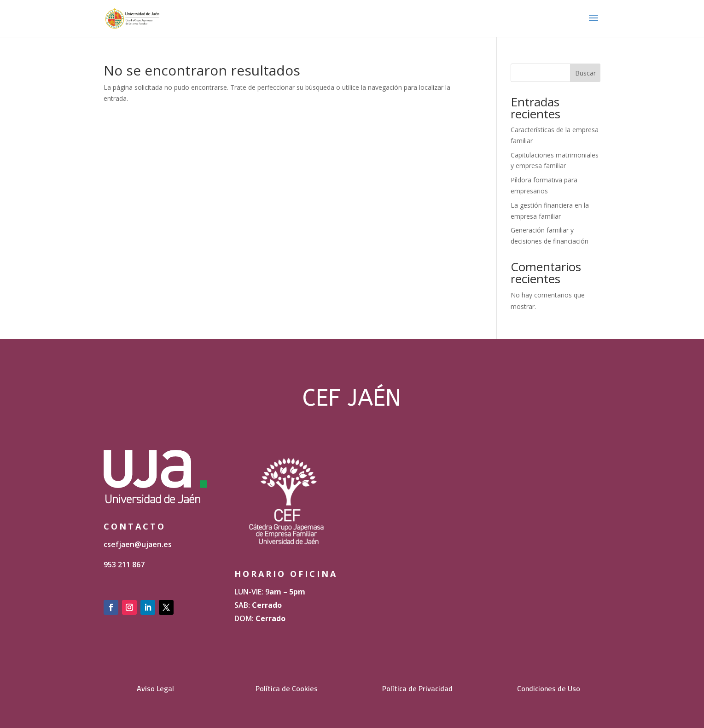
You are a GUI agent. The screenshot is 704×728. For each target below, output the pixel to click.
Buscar (585, 73)
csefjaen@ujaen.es (138, 544)
